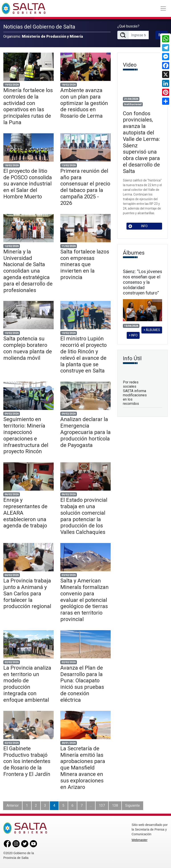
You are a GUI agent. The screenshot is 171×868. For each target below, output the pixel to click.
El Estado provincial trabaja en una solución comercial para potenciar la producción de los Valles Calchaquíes (84, 516)
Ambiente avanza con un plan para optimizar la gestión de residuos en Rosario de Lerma (84, 103)
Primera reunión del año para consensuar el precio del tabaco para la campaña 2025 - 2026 (85, 187)
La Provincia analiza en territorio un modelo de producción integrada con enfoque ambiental (27, 684)
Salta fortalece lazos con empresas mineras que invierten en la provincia (85, 264)
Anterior (13, 805)
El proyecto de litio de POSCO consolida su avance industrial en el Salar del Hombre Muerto (28, 184)
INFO (138, 226)
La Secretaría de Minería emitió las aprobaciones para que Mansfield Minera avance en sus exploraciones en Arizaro (83, 768)
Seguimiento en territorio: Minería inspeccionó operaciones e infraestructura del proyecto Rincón (26, 435)
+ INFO (133, 335)
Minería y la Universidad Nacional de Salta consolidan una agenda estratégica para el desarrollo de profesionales (28, 271)
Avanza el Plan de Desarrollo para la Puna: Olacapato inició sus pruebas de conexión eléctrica (82, 684)
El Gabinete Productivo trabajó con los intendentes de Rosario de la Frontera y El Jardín (27, 761)
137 (102, 805)
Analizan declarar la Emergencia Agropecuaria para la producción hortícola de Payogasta (85, 432)
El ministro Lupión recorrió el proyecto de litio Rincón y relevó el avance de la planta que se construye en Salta (83, 355)
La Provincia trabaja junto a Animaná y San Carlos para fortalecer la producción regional (27, 593)
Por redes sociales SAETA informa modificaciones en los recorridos (135, 393)
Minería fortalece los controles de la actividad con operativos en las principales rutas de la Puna (28, 106)
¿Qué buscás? (128, 26)
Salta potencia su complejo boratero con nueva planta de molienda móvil (28, 348)
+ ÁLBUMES (152, 330)
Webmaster (139, 840)
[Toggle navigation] (163, 8)
